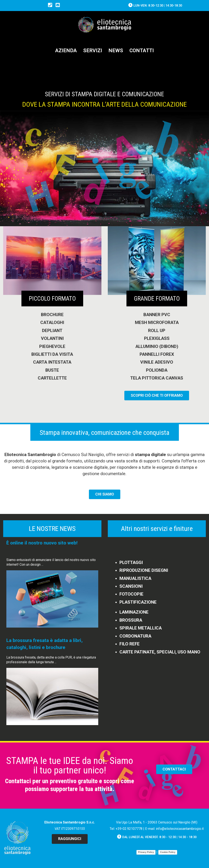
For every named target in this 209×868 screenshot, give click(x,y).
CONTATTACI (174, 769)
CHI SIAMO (105, 494)
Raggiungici (70, 839)
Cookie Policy (168, 852)
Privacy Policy (146, 852)
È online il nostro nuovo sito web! (42, 543)
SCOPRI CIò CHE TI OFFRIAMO (157, 395)
